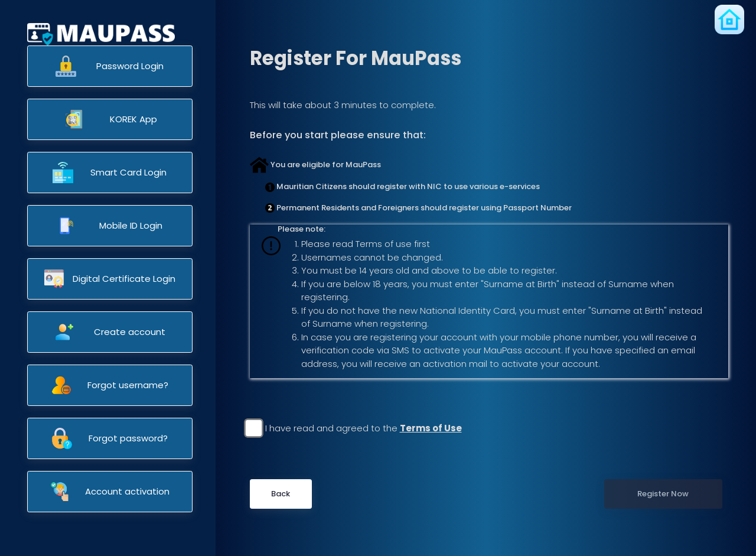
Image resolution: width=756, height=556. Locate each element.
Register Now (663, 494)
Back (281, 494)
